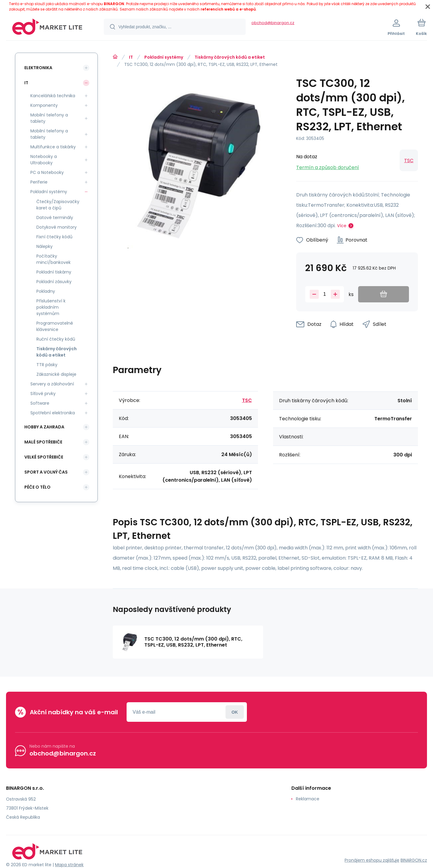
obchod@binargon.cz (273, 23)
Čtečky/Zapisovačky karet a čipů (58, 205)
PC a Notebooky (47, 172)
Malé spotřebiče (43, 442)
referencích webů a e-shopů (228, 9)
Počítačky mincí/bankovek (54, 259)
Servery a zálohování (52, 384)
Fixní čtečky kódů (54, 237)
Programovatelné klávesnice (55, 326)
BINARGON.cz (414, 860)
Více (342, 226)
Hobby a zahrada (44, 427)
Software (40, 403)
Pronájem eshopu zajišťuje (372, 860)
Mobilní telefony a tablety (49, 118)
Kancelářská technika (53, 96)
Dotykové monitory (57, 227)
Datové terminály (55, 218)
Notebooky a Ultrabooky (44, 160)
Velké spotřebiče (44, 457)
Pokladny (46, 291)
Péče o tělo (37, 487)
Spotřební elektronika (53, 413)
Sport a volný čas (46, 472)
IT (131, 57)
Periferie (39, 182)
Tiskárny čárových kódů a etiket (230, 57)
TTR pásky (47, 365)
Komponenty (44, 105)
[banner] (47, 28)
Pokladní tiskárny (54, 272)
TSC (409, 161)
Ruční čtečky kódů (56, 339)
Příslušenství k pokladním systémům (51, 307)
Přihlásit (235, 712)
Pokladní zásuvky (54, 282)
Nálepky (45, 246)
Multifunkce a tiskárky (53, 147)
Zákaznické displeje (56, 374)
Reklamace (308, 799)
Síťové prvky (43, 394)
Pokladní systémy (164, 57)
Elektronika (38, 68)
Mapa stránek (69, 865)
